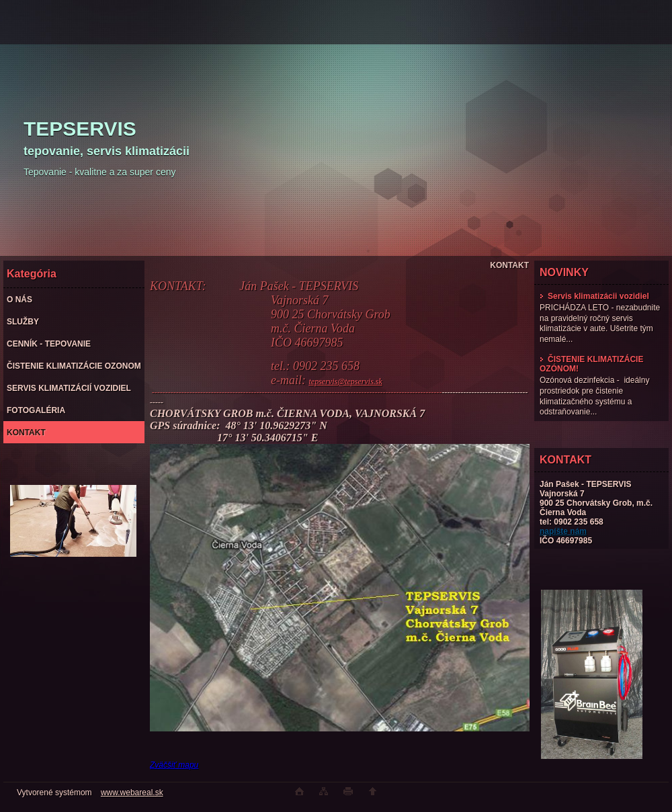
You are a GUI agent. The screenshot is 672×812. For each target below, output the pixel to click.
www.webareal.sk (132, 793)
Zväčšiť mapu (174, 765)
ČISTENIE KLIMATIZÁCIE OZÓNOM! (591, 364)
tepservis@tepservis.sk (345, 381)
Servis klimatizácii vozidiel (594, 296)
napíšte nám (563, 531)
